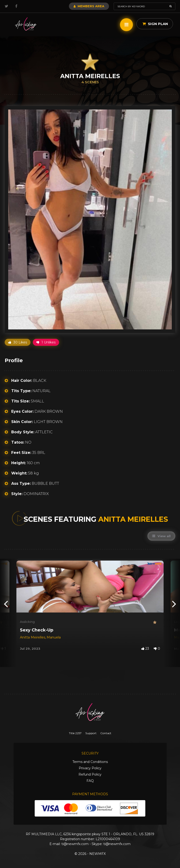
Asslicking (27, 622)
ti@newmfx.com (75, 844)
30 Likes (18, 342)
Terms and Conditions (90, 762)
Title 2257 (75, 733)
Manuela (54, 637)
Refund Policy (90, 774)
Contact (106, 733)
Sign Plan (155, 24)
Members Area (89, 6)
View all (161, 536)
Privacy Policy (90, 768)
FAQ (90, 781)
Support (91, 733)
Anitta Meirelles (33, 637)
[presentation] (6, 604)
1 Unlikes (46, 342)
